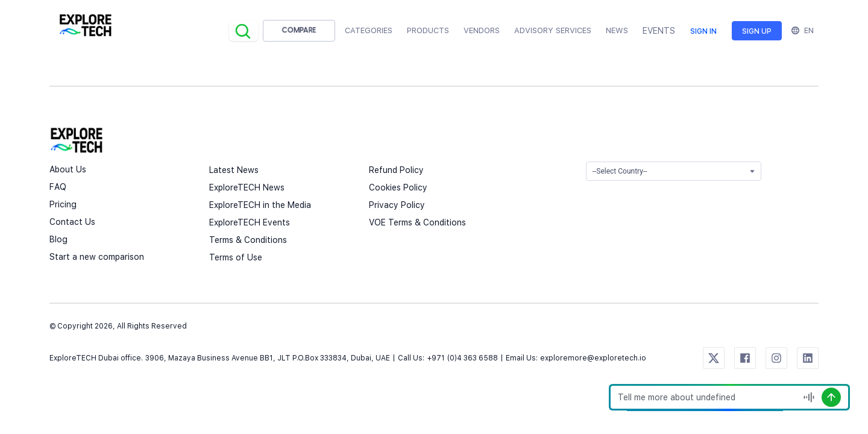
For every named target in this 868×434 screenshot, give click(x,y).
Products (428, 30)
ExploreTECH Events (250, 222)
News (617, 30)
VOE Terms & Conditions (417, 222)
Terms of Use (236, 257)
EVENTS (659, 31)
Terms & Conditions (248, 240)
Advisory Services (553, 30)
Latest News (234, 170)
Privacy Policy (397, 205)
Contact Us (72, 222)
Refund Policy (396, 170)
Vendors (482, 30)
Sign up (757, 31)
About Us (68, 169)
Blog (58, 239)
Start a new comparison (97, 257)
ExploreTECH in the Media (260, 205)
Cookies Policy (398, 187)
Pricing (63, 204)
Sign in (703, 31)
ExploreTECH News (247, 187)
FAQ (58, 187)
